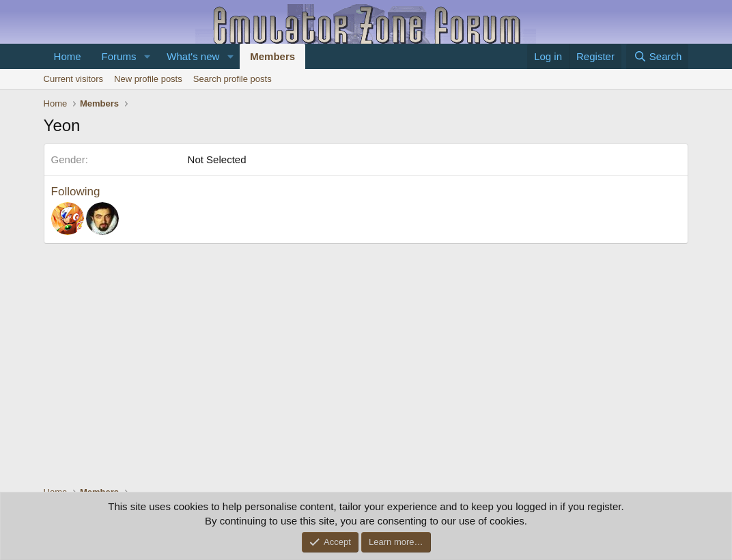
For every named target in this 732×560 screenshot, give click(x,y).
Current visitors (73, 79)
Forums (119, 56)
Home (68, 56)
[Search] (657, 56)
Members (272, 56)
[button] (147, 56)
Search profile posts (233, 79)
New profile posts (148, 79)
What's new (193, 56)
